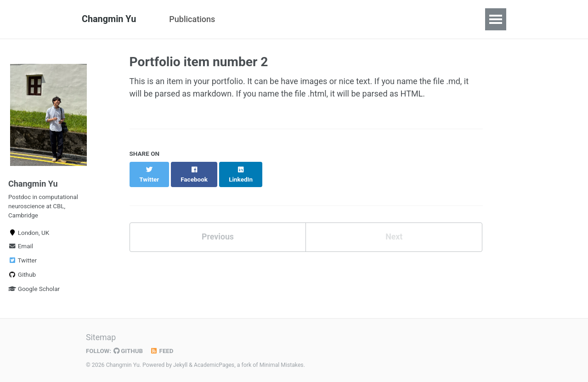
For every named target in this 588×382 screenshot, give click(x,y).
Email (21, 248)
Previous (218, 227)
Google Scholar (34, 291)
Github (22, 276)
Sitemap (101, 338)
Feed (163, 351)
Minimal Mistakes (282, 365)
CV (237, 19)
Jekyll (181, 365)
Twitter (23, 262)
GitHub (129, 351)
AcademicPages (214, 365)
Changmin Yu (109, 19)
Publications (192, 19)
